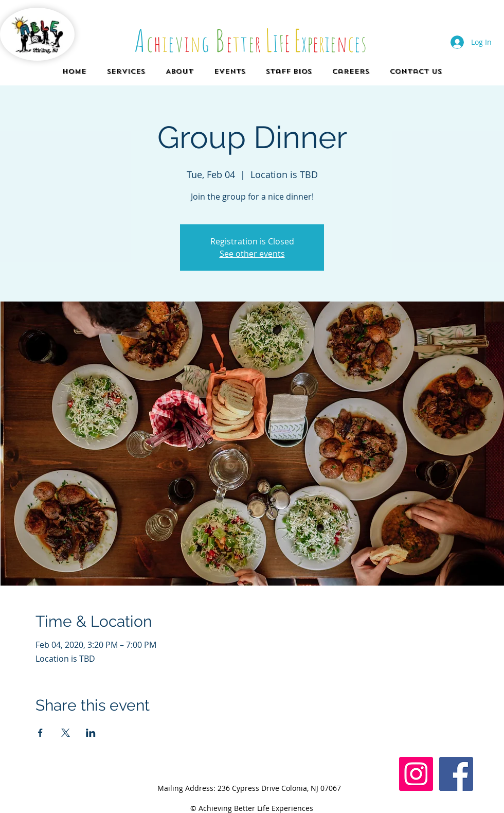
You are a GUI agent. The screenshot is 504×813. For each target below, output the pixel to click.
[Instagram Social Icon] (416, 774)
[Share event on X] (66, 733)
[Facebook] (456, 774)
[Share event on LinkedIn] (91, 733)
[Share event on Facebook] (40, 733)
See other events (252, 254)
